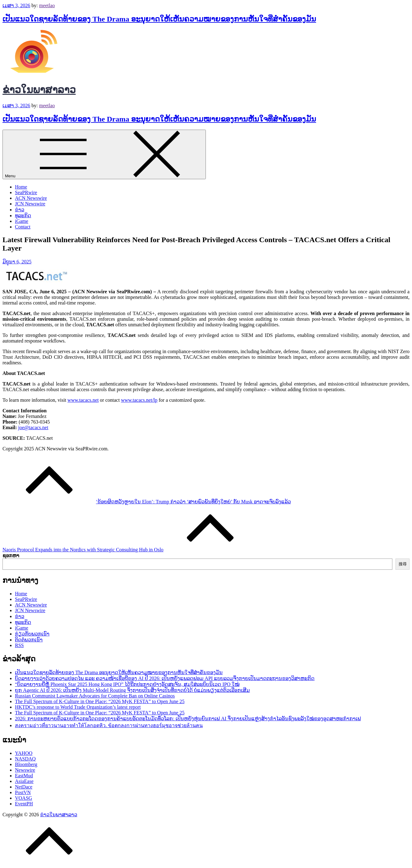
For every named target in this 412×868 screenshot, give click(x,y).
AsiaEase (24, 781)
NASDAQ (25, 759)
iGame (22, 221)
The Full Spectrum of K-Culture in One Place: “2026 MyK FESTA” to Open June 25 (100, 701)
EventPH (24, 804)
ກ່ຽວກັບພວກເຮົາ (32, 634)
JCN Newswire (30, 204)
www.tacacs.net (83, 400)
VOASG (24, 798)
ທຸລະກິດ (23, 216)
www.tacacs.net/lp (139, 400)
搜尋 (403, 564)
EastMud (24, 776)
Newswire (25, 770)
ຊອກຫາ (11, 556)
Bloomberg (26, 764)
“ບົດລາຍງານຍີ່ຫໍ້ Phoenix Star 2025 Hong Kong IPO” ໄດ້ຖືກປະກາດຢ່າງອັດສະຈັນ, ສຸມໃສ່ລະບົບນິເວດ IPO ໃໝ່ (127, 684)
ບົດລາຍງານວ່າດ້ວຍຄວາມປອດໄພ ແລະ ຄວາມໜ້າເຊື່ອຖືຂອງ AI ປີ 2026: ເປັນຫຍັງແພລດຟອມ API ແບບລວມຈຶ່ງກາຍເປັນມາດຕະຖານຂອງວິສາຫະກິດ (165, 678)
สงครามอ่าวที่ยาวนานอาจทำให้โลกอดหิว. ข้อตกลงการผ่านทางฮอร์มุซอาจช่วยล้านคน (109, 725)
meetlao (47, 5)
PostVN (23, 792)
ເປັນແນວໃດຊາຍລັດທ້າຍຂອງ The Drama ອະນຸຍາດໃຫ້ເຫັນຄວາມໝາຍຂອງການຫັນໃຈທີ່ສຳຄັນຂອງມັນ (159, 19)
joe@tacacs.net (33, 427)
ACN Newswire (31, 198)
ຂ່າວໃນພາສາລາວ (39, 90)
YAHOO (24, 753)
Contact (23, 227)
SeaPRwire (26, 192)
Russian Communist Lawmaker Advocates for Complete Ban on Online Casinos (95, 696)
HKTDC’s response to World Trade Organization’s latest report (78, 707)
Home (21, 187)
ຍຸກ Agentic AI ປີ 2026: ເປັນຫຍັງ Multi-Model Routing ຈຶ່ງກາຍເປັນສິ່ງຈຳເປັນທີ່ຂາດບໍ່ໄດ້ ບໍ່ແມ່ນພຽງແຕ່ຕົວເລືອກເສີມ (132, 690)
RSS (19, 645)
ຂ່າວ (20, 210)
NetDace (24, 787)
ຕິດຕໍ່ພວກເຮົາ (29, 640)
